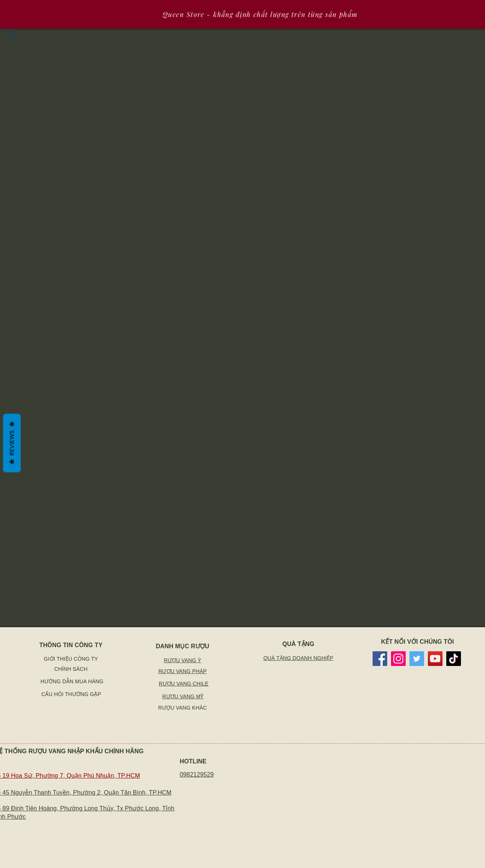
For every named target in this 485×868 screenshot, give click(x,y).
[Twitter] (417, 659)
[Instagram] (398, 659)
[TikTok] (454, 659)
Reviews (12, 443)
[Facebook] (380, 659)
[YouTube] (435, 659)
